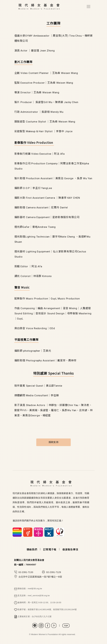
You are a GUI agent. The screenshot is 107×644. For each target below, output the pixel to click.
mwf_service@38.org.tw (39, 596)
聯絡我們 (32, 550)
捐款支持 (53, 442)
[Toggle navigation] (88, 7)
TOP (66, 626)
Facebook (48, 625)
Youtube (54, 625)
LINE (35, 625)
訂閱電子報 (50, 550)
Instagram (41, 625)
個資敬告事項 (70, 550)
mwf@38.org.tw (35, 589)
